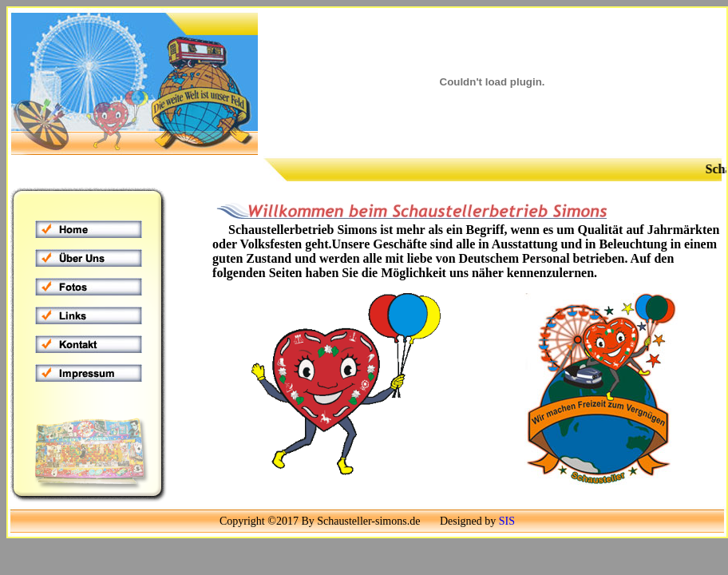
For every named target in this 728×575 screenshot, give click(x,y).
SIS (507, 521)
